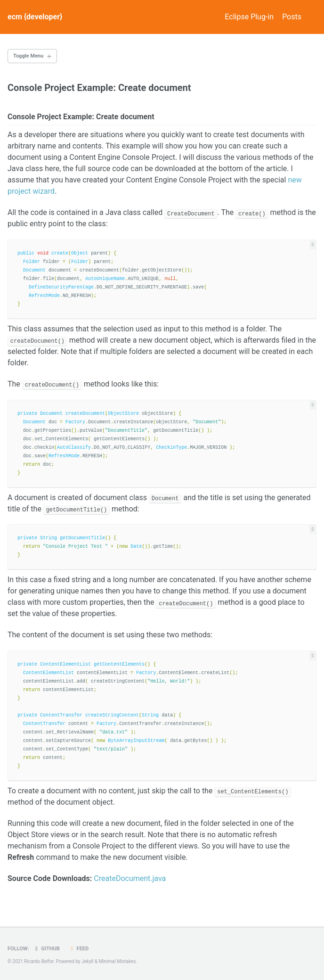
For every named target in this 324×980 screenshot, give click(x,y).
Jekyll (87, 961)
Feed (79, 949)
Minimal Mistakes (117, 961)
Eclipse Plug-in (243, 17)
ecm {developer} (35, 17)
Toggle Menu (28, 56)
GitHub (46, 949)
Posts (292, 17)
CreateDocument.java (130, 878)
